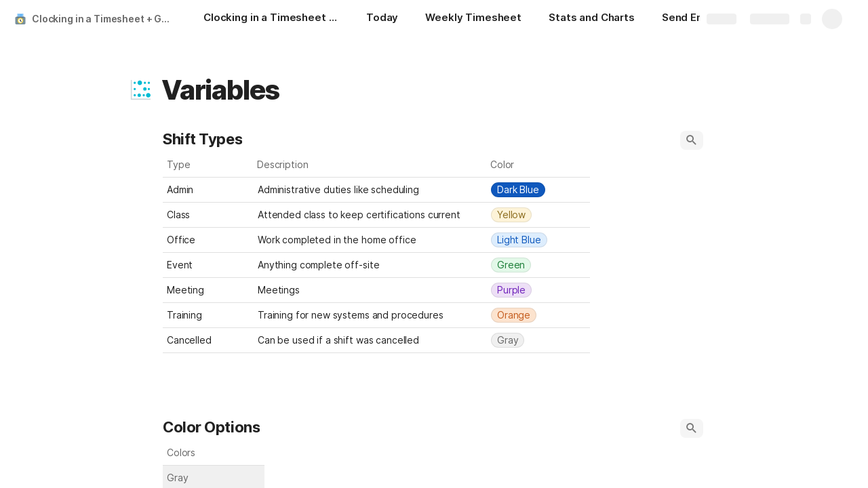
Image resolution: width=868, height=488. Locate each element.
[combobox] (538, 190)
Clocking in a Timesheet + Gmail (104, 19)
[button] (140, 90)
